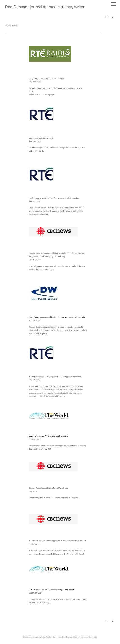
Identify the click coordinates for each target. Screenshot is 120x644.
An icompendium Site (88, 637)
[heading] (45, 8)
